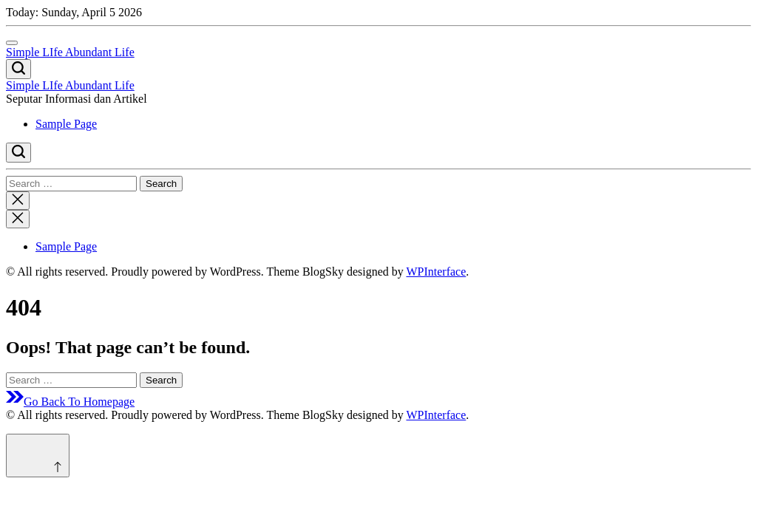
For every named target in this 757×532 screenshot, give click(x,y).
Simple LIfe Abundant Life (70, 52)
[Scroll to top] (38, 456)
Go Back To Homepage (70, 402)
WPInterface (436, 272)
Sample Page (66, 124)
